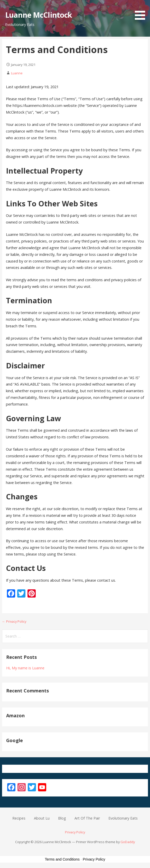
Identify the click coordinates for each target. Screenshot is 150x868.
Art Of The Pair (87, 818)
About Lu (42, 818)
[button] (142, 11)
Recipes (19, 818)
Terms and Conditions (62, 859)
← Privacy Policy (14, 621)
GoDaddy (128, 842)
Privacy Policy (75, 832)
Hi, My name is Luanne (25, 668)
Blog (62, 818)
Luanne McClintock (39, 15)
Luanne (17, 73)
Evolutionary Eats (123, 818)
